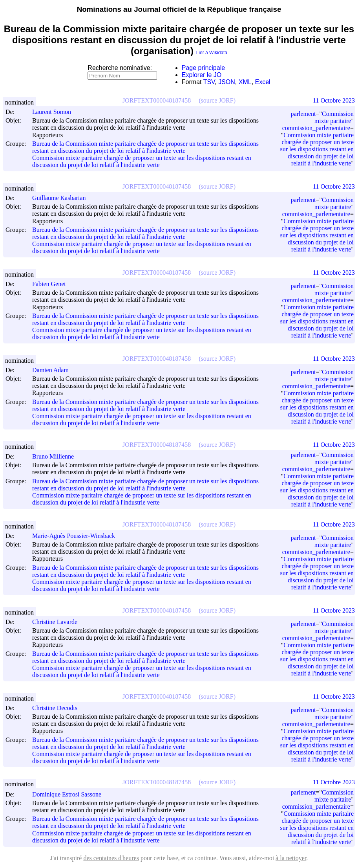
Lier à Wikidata (212, 53)
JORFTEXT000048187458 (157, 100)
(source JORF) (217, 100)
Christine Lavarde (58, 622)
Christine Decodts (58, 708)
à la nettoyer (291, 858)
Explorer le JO (202, 75)
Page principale (203, 68)
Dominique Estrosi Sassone (70, 794)
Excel (263, 82)
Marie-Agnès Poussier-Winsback (77, 536)
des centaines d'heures (111, 858)
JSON (227, 82)
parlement (303, 114)
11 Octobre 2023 (334, 100)
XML (245, 82)
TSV (209, 82)
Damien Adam (54, 370)
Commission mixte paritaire (334, 117)
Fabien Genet (53, 284)
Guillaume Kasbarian (62, 198)
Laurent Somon (55, 112)
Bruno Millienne (57, 456)
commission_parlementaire (316, 128)
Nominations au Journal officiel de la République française (179, 9)
